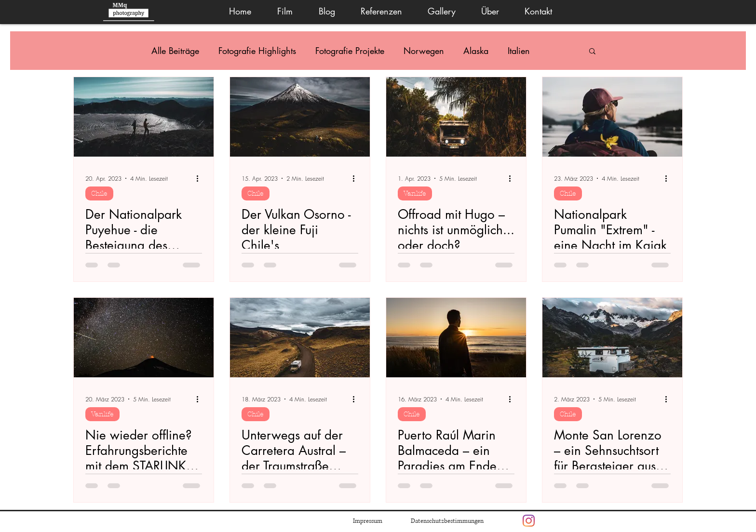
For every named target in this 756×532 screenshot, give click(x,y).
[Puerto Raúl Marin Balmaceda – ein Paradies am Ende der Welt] (456, 338)
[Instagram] (529, 521)
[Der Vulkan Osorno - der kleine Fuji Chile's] (300, 117)
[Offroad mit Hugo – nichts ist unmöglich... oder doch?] (456, 117)
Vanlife (415, 193)
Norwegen (424, 51)
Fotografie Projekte (350, 51)
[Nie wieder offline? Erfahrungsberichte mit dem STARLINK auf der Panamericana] (144, 338)
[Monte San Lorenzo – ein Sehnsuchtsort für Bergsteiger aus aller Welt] (612, 338)
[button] (441, 11)
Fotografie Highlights (257, 51)
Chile (99, 193)
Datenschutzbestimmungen (447, 521)
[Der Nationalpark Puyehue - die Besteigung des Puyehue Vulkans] (144, 117)
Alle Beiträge (175, 51)
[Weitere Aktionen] (201, 178)
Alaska (476, 51)
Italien (519, 51)
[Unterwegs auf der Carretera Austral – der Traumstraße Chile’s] (300, 338)
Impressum (368, 521)
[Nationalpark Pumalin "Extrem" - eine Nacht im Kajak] (612, 117)
